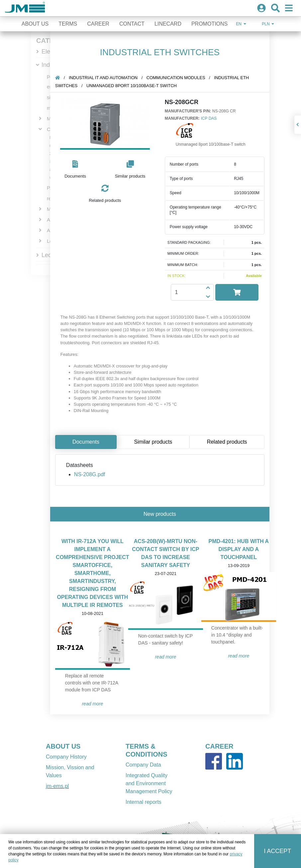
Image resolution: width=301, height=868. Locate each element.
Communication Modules (177, 78)
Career (98, 24)
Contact (132, 24)
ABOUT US (63, 746)
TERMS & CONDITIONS (147, 750)
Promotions (209, 24)
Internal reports (144, 802)
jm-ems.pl (57, 786)
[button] (76, 170)
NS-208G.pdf (90, 474)
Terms (68, 24)
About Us (35, 24)
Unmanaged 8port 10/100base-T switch (132, 86)
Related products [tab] (228, 442)
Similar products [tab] (154, 442)
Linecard (168, 24)
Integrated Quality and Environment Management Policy (149, 783)
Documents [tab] (87, 442)
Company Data (143, 765)
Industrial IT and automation (104, 78)
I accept (277, 851)
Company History (66, 757)
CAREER (219, 746)
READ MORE (93, 704)
